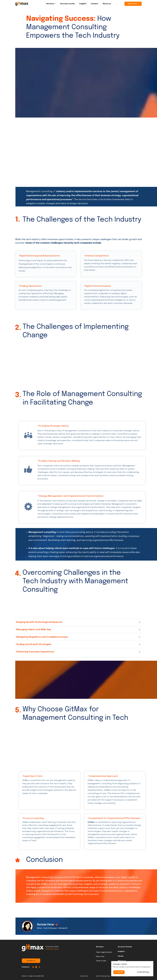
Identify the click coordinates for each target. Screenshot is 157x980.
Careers (94, 4)
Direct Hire (100, 956)
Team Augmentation (104, 952)
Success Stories (125, 947)
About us (107, 4)
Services (50, 4)
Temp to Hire (101, 961)
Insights (83, 4)
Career (121, 956)
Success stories (68, 4)
